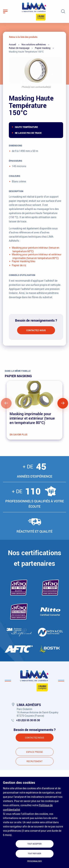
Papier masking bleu (24, 261)
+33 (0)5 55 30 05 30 (28, 720)
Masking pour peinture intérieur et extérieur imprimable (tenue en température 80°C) (37, 256)
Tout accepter (34, 844)
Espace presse (34, 752)
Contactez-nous (36, 330)
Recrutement (34, 761)
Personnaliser (34, 861)
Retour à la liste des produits (23, 37)
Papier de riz (19, 265)
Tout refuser (34, 854)
